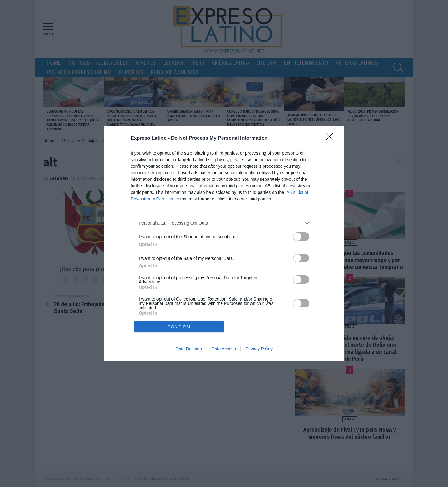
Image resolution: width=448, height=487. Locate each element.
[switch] (301, 237)
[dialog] (224, 244)
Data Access (224, 349)
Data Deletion (189, 349)
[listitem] (224, 223)
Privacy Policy (259, 349)
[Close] (332, 138)
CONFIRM (179, 327)
